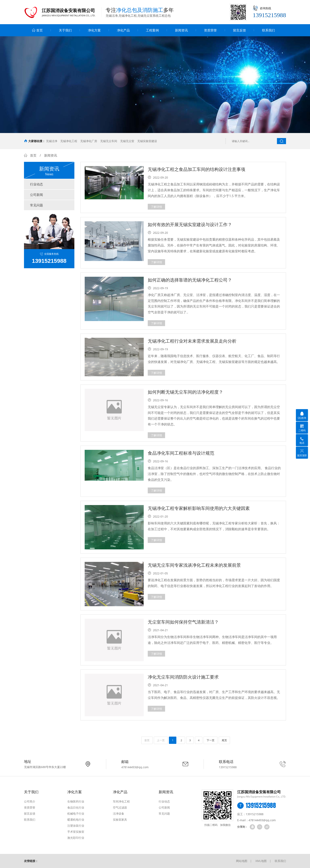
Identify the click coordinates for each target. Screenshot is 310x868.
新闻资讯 (181, 30)
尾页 (224, 740)
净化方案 (94, 30)
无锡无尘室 (127, 141)
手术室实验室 (76, 832)
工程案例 (152, 30)
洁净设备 (119, 813)
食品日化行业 (76, 807)
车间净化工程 (121, 801)
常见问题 (36, 205)
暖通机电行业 (76, 820)
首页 (37, 30)
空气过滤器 (120, 807)
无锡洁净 (52, 141)
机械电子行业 (76, 813)
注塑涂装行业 (76, 826)
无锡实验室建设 (147, 141)
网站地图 (242, 861)
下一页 (211, 740)
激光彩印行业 (76, 838)
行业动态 (36, 184)
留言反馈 (239, 30)
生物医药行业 (76, 801)
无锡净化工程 (69, 141)
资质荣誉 (210, 30)
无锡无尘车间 (109, 141)
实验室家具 (120, 820)
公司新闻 (36, 195)
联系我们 (268, 30)
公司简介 (30, 801)
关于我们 (65, 30)
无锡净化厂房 (89, 141)
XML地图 (261, 861)
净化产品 (123, 30)
